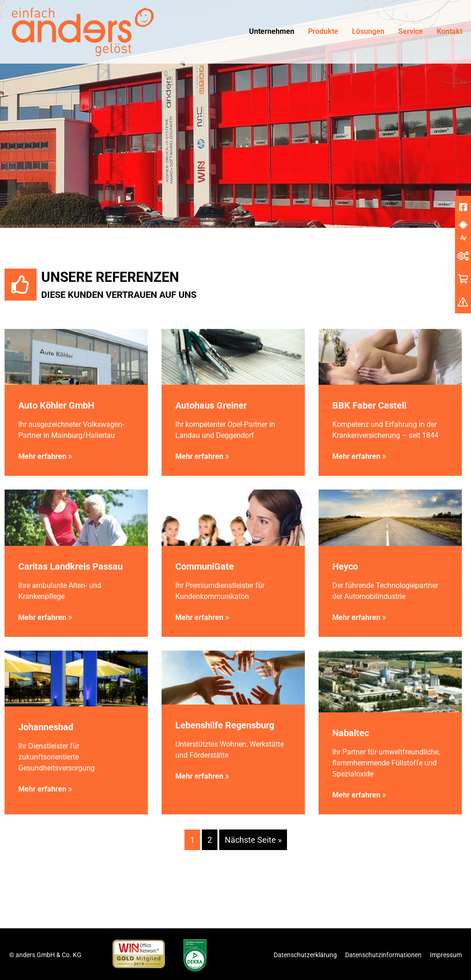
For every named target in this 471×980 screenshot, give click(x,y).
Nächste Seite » (253, 840)
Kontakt (449, 31)
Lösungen (368, 31)
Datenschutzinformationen (383, 955)
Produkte (323, 31)
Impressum (446, 955)
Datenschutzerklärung (305, 955)
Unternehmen (272, 31)
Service (411, 31)
